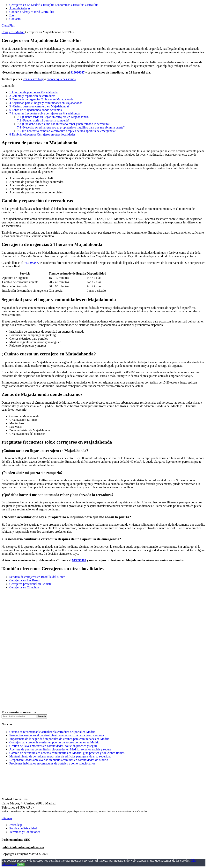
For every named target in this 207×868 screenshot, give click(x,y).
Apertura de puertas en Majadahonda (33, 92)
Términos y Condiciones (25, 832)
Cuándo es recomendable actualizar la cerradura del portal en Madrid (52, 732)
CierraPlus (8, 25)
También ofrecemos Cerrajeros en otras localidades (42, 134)
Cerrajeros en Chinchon (24, 587)
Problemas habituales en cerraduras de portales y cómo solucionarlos (52, 763)
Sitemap (7, 818)
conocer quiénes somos (61, 79)
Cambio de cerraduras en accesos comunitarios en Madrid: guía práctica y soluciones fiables (67, 753)
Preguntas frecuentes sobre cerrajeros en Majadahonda (44, 113)
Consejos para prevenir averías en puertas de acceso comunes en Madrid (54, 742)
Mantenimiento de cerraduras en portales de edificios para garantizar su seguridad (60, 756)
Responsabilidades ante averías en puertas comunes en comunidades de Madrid (59, 760)
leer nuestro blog (33, 79)
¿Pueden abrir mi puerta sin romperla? (43, 120)
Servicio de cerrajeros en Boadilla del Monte (37, 577)
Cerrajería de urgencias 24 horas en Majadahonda (41, 99)
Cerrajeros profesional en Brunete (30, 584)
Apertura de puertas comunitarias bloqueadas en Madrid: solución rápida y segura (60, 749)
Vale (21, 864)
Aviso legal (16, 825)
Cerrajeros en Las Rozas (25, 580)
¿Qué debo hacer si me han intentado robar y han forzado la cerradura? (64, 124)
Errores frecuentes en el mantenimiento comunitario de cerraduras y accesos (57, 735)
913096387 (78, 72)
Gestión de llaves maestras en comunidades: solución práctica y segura (53, 746)
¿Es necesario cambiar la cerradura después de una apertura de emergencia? (67, 131)
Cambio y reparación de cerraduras (32, 96)
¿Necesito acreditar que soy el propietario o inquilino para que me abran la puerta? (71, 127)
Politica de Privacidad (23, 828)
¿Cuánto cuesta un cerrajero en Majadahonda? (39, 106)
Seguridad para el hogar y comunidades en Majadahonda (46, 103)
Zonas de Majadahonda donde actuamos (36, 110)
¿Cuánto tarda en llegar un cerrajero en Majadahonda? (53, 117)
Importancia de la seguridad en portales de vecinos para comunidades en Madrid (59, 739)
